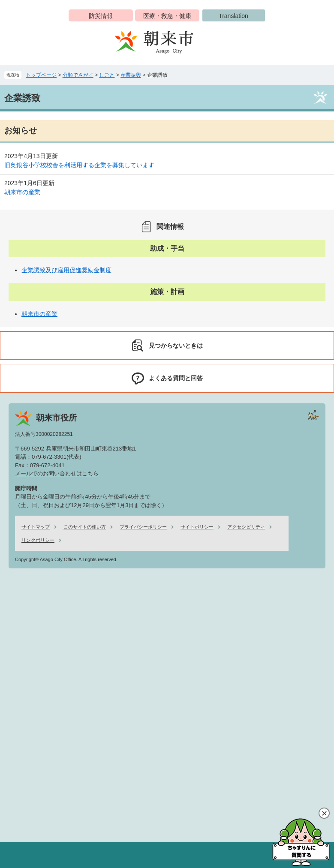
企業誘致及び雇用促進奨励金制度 (66, 270)
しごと (107, 75)
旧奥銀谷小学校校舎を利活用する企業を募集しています (79, 165)
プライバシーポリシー (143, 527)
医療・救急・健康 (167, 16)
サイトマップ (36, 527)
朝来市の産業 (22, 192)
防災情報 (101, 16)
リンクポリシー (38, 540)
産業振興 (131, 75)
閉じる (324, 813)
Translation (233, 16)
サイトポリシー (197, 527)
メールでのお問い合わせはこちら (57, 473)
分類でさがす (78, 75)
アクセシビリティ (246, 527)
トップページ (41, 75)
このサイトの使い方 (85, 527)
